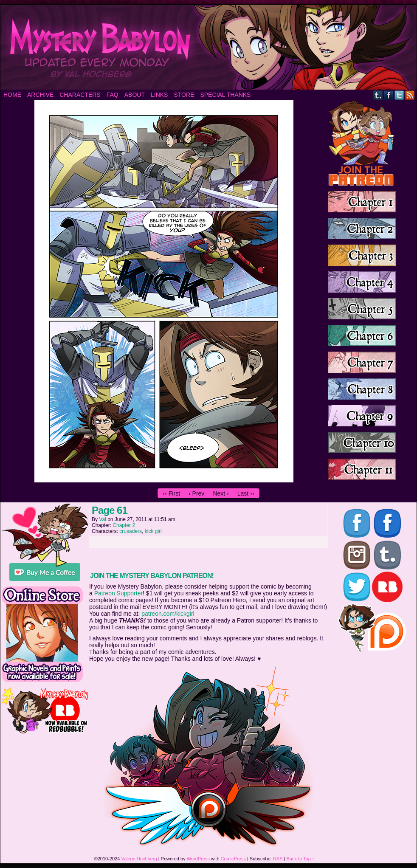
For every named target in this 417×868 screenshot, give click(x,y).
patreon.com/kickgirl (168, 614)
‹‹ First (172, 493)
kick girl (153, 531)
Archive (40, 95)
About (135, 95)
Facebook (389, 95)
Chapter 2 (124, 525)
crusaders (131, 531)
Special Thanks (225, 95)
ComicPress (233, 859)
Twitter (399, 95)
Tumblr (378, 95)
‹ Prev (196, 493)
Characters (80, 95)
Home (12, 95)
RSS (410, 95)
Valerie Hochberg (139, 859)
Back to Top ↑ (301, 859)
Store (184, 95)
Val (102, 519)
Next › (221, 493)
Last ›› (246, 493)
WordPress (198, 859)
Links (159, 95)
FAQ (113, 95)
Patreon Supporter (118, 593)
